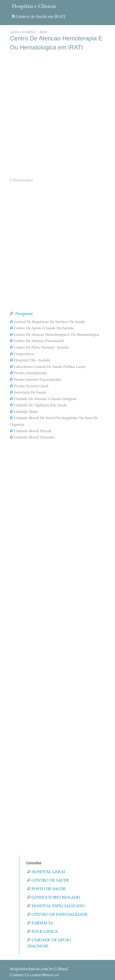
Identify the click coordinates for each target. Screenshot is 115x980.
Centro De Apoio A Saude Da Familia (42, 329)
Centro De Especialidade (57, 915)
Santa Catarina (23, 32)
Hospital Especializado (56, 906)
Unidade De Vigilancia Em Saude (38, 406)
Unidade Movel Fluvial (30, 431)
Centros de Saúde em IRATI (38, 17)
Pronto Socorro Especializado (36, 380)
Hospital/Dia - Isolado (30, 361)
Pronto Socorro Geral (29, 386)
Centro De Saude (48, 881)
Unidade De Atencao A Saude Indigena (43, 399)
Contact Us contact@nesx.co (34, 975)
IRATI (43, 32)
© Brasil (39, 969)
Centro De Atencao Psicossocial (37, 341)
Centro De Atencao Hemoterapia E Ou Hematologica (54, 335)
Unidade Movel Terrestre (32, 438)
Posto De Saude (46, 889)
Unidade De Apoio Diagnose (49, 943)
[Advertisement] (57, 114)
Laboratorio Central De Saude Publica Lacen (48, 367)
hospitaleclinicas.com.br (31, 969)
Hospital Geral (47, 872)
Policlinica (42, 932)
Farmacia (40, 923)
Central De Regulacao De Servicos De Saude (47, 322)
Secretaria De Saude (28, 393)
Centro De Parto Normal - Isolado (39, 348)
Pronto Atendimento (28, 373)
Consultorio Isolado (54, 898)
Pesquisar (21, 314)
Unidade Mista (24, 412)
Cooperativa (22, 354)
